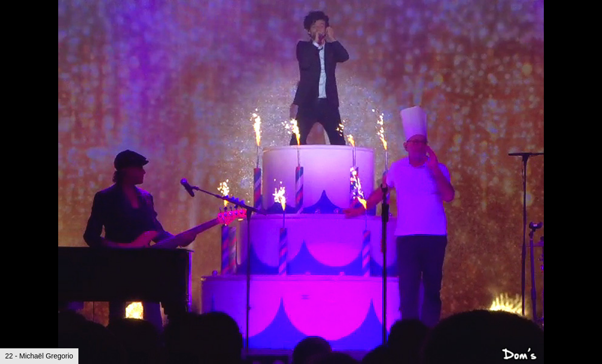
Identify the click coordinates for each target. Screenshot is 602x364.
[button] (593, 26)
